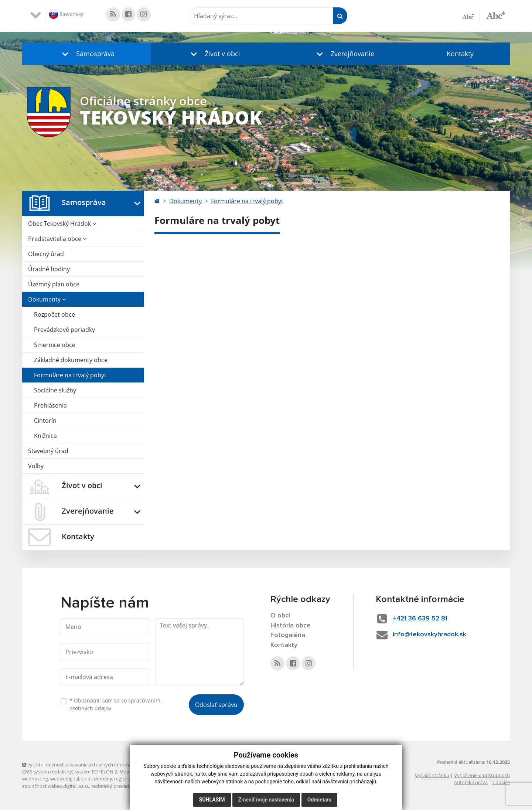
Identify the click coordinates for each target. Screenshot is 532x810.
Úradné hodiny (49, 269)
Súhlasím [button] (212, 800)
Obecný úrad (46, 254)
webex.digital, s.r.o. (71, 779)
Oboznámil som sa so (115, 704)
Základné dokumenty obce (71, 360)
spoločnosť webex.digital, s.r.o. (56, 786)
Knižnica (45, 436)
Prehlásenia (50, 405)
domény (103, 779)
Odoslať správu (216, 705)
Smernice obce (55, 345)
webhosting (35, 779)
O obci (280, 616)
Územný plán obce (54, 284)
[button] (86, 54)
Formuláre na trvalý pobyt (70, 375)
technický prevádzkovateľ (119, 786)
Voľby (36, 466)
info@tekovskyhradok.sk (430, 634)
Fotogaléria (288, 636)
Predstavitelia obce (57, 239)
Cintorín (45, 421)
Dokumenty (47, 299)
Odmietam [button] (319, 800)
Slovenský (66, 14)
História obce (291, 626)
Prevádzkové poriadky (64, 330)
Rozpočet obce (54, 314)
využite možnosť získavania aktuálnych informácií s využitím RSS (95, 765)
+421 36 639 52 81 (421, 619)
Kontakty (460, 54)
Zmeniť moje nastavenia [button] (266, 800)
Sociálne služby (55, 390)
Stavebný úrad (48, 451)
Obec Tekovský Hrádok (62, 224)
